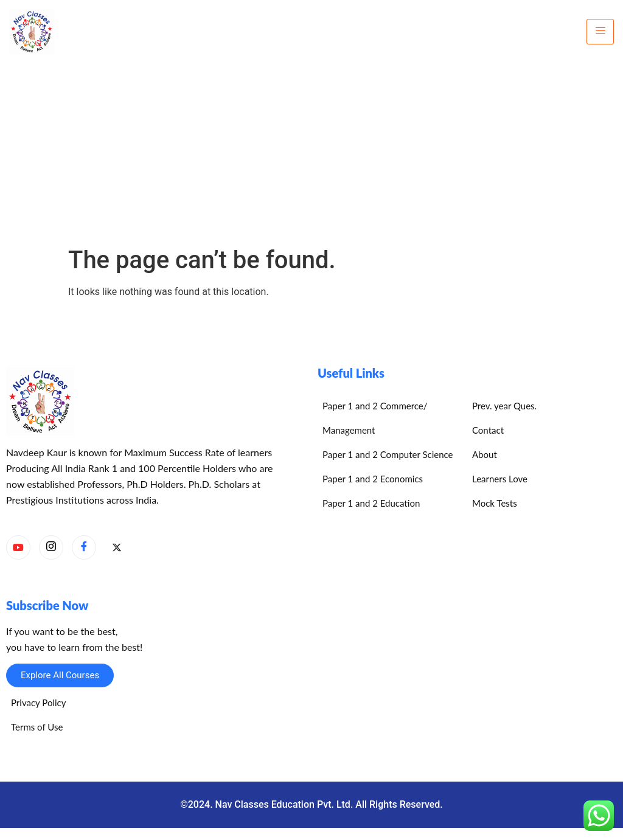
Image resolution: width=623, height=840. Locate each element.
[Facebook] (84, 547)
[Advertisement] (311, 154)
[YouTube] (18, 547)
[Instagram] (51, 547)
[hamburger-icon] (600, 32)
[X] (117, 548)
